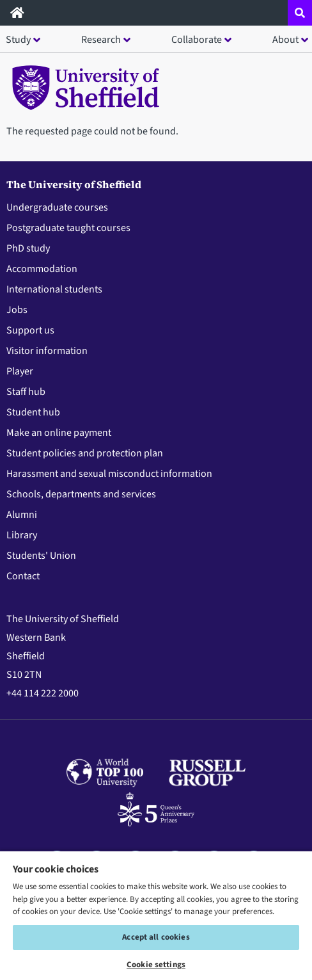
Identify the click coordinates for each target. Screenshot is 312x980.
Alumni (22, 515)
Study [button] (18, 40)
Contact (23, 576)
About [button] (285, 40)
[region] (156, 915)
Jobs (17, 310)
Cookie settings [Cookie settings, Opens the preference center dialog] (156, 965)
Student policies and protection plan (85, 453)
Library (22, 535)
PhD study (28, 248)
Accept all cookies (156, 937)
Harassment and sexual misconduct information (109, 474)
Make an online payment (59, 433)
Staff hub (26, 392)
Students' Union (41, 556)
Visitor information (47, 351)
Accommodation (42, 269)
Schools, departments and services (81, 494)
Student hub (33, 412)
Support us (30, 330)
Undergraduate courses (57, 207)
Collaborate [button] (197, 40)
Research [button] (101, 40)
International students (54, 289)
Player (20, 371)
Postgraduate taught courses (68, 228)
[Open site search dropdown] (300, 13)
